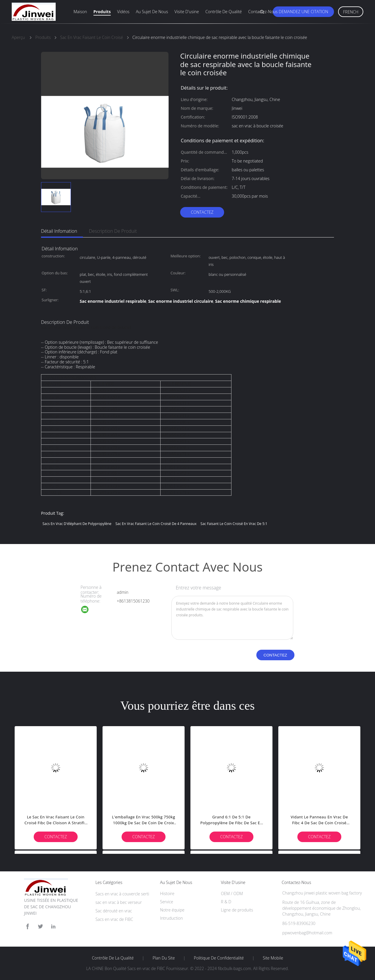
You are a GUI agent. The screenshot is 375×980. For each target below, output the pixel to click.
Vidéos (123, 12)
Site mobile (273, 958)
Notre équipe (172, 910)
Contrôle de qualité (224, 12)
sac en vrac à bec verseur (119, 902)
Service (167, 902)
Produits (102, 12)
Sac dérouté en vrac (114, 911)
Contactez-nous (263, 12)
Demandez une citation (303, 12)
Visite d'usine (187, 12)
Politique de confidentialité (219, 958)
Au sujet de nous (152, 12)
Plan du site (164, 958)
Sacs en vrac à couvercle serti (122, 894)
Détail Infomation (59, 231)
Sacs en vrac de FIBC (114, 919)
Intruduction (171, 918)
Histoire (167, 893)
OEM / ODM (232, 893)
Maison (80, 12)
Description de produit (113, 231)
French (351, 12)
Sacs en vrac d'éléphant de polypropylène (77, 524)
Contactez (202, 212)
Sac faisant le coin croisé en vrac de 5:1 (234, 524)
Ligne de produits (237, 910)
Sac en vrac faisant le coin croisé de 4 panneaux (156, 524)
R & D (226, 902)
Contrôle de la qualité (113, 958)
